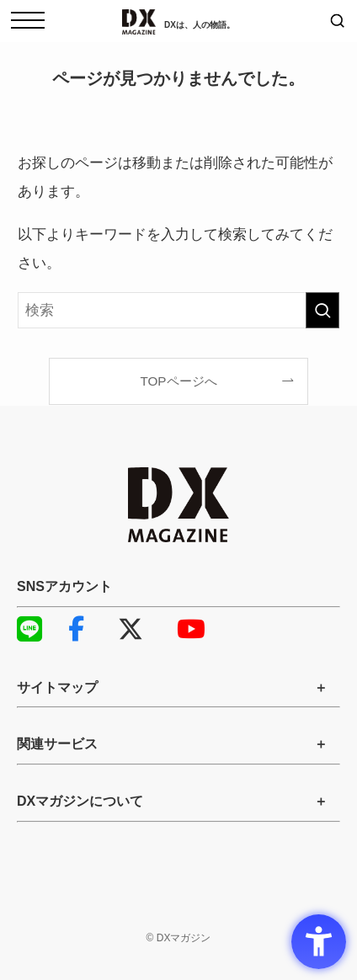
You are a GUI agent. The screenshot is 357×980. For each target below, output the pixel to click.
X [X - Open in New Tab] (131, 629)
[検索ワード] (178, 311)
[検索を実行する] (322, 311)
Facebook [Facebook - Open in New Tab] (76, 629)
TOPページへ (178, 381)
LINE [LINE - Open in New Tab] (25, 629)
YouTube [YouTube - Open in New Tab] (185, 629)
